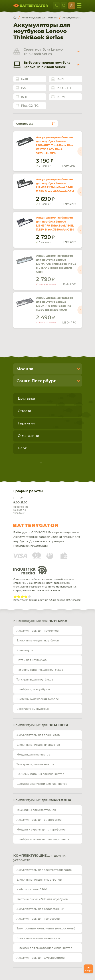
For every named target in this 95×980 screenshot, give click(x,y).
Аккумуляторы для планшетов (38, 735)
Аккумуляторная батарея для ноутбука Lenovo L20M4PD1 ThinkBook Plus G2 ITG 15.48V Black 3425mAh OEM (55, 145)
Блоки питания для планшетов (38, 745)
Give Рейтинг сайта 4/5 (26, 597)
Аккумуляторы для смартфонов (39, 820)
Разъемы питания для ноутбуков (40, 670)
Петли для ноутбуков (31, 660)
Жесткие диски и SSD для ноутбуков (42, 899)
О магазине (28, 436)
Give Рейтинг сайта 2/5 (19, 597)
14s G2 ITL (64, 88)
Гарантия (26, 423)
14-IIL (25, 79)
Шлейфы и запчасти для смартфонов (43, 839)
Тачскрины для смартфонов (36, 810)
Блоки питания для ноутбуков (38, 641)
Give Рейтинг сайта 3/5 (22, 597)
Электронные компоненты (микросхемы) (46, 929)
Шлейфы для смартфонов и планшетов (44, 948)
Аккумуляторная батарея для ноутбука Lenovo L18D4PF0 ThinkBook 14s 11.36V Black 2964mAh (55, 304)
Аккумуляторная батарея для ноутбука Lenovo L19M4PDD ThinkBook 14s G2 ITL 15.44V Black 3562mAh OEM (56, 264)
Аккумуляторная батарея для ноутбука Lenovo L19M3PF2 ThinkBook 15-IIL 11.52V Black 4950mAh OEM (55, 185)
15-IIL (25, 97)
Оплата (25, 411)
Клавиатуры (25, 650)
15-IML (61, 97)
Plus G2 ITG (30, 106)
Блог (22, 448)
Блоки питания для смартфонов (39, 880)
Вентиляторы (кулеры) (33, 709)
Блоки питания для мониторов (38, 938)
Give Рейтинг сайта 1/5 (15, 597)
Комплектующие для (40, 621)
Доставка (26, 399)
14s (23, 88)
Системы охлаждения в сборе (38, 699)
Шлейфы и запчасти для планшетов (42, 784)
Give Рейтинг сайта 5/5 (29, 597)
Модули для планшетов (33, 755)
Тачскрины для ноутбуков (35, 680)
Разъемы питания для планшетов (40, 774)
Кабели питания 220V (32, 889)
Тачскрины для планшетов (35, 764)
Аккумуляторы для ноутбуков (37, 631)
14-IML (61, 79)
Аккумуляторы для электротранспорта (44, 870)
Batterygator (44, 525)
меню (79, 5)
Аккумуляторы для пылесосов (38, 919)
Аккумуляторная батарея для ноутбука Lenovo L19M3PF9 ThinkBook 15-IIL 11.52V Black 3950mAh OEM (55, 224)
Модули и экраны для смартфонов (41, 830)
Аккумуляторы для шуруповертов (40, 958)
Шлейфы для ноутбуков (33, 689)
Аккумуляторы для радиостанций (40, 909)
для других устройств (39, 858)
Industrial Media (30, 570)
